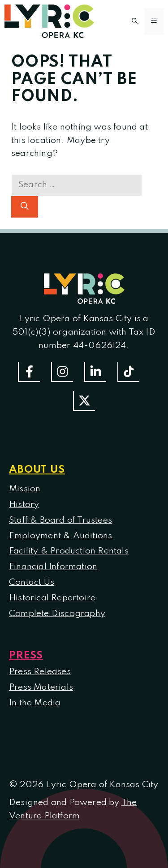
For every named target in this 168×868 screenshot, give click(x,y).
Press (26, 656)
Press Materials (41, 688)
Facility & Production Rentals (69, 551)
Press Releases (40, 672)
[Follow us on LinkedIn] (95, 372)
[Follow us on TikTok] (128, 372)
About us (37, 470)
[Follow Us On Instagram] (62, 372)
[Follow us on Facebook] (29, 372)
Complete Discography (57, 614)
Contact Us (32, 583)
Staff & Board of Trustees (60, 520)
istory (27, 505)
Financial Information (53, 567)
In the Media (35, 703)
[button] (135, 21)
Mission (25, 489)
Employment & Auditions (60, 536)
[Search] (25, 207)
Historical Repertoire (52, 598)
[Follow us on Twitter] (84, 401)
